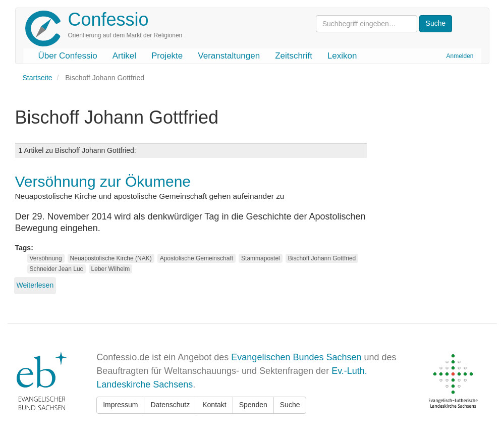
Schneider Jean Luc (57, 269)
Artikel (124, 56)
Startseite (38, 78)
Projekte (167, 56)
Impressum (120, 405)
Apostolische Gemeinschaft (197, 258)
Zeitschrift (294, 56)
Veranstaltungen (229, 56)
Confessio (108, 19)
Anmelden (460, 56)
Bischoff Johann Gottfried (322, 258)
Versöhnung (46, 258)
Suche (290, 405)
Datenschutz (170, 405)
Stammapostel (261, 258)
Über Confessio (68, 56)
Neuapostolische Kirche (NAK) (111, 258)
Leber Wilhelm (111, 269)
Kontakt (214, 405)
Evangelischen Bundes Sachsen (296, 357)
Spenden (253, 405)
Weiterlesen (35, 285)
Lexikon (342, 56)
